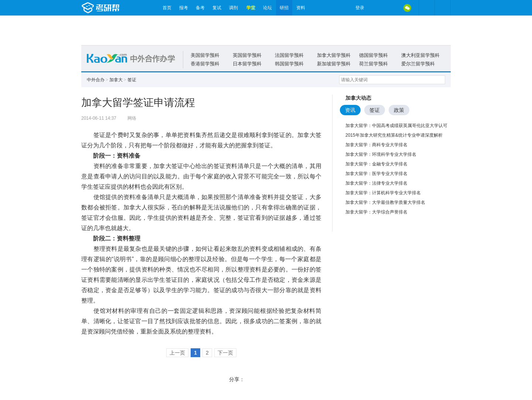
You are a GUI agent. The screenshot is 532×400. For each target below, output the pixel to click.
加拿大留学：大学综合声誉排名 (376, 212)
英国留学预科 (247, 55)
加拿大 (116, 80)
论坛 (267, 8)
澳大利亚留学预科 (420, 55)
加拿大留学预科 (334, 55)
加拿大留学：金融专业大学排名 (376, 164)
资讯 (350, 110)
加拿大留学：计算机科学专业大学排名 (383, 193)
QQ (392, 8)
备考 (200, 8)
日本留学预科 (247, 64)
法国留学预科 (289, 55)
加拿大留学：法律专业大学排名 (376, 183)
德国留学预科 (374, 55)
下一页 (225, 353)
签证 (132, 80)
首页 (167, 8)
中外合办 (96, 80)
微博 (376, 8)
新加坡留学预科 (334, 64)
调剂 (233, 8)
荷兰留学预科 (374, 64)
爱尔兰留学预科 (418, 64)
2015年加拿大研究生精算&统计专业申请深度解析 (394, 135)
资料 (301, 8)
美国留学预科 (205, 55)
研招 (284, 8)
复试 (217, 8)
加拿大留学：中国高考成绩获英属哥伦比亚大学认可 (396, 126)
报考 (184, 8)
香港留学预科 (205, 64)
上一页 (177, 353)
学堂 (251, 8)
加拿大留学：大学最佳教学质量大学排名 (385, 202)
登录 (360, 8)
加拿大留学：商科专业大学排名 (376, 145)
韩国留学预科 (289, 64)
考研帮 (120, 8)
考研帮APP (443, 8)
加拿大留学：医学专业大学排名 (376, 174)
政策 (399, 110)
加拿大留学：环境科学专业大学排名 (381, 154)
